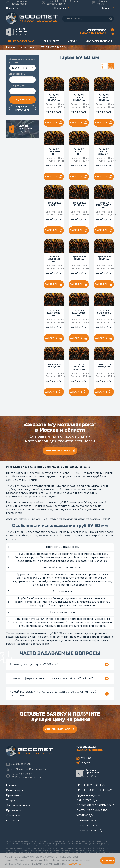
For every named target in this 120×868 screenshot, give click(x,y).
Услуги (72, 41)
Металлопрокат (21, 41)
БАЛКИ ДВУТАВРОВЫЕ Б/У (95, 805)
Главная (11, 785)
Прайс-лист (51, 41)
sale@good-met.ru (101, 3)
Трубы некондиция (89, 795)
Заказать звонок (93, 34)
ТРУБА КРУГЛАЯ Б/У (91, 785)
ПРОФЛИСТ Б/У (87, 826)
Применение (13, 8)
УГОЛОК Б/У (85, 816)
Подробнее (74, 864)
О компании (61, 8)
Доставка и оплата (99, 41)
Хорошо (108, 860)
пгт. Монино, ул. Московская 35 (17, 3)
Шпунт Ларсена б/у (89, 831)
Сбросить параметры (22, 109)
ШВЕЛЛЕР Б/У (86, 821)
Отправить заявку (60, 451)
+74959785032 (96, 30)
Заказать (54, 123)
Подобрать (22, 100)
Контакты (107, 8)
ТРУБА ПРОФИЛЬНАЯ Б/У (94, 790)
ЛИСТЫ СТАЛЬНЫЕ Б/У (92, 811)
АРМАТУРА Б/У (87, 800)
